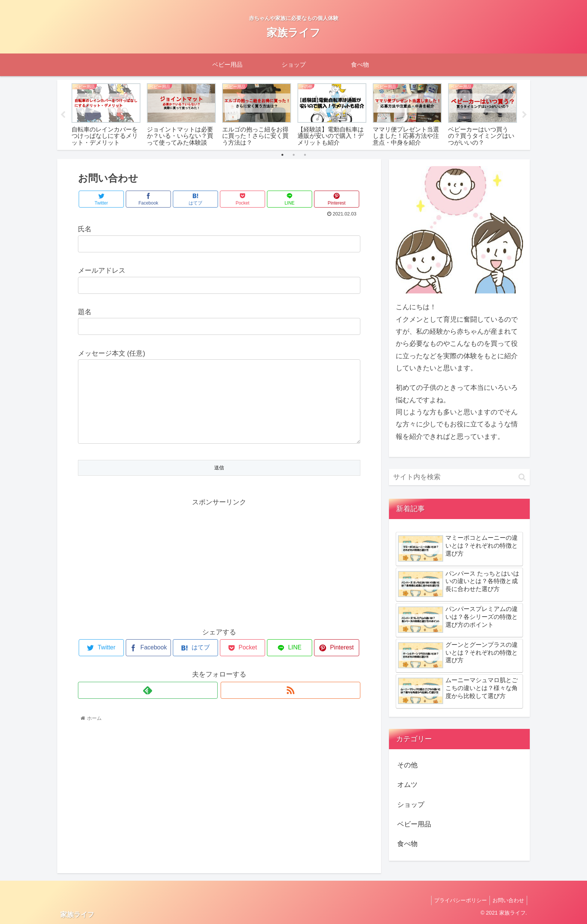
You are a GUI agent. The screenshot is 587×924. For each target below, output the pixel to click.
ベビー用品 (414, 824)
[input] (459, 477)
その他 (407, 765)
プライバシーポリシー (457, 900)
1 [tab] (282, 155)
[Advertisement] (219, 576)
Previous (63, 115)
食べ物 (407, 844)
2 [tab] (294, 155)
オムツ (407, 785)
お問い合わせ (507, 900)
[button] (522, 477)
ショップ (411, 805)
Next (524, 115)
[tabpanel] (106, 114)
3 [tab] (305, 155)
